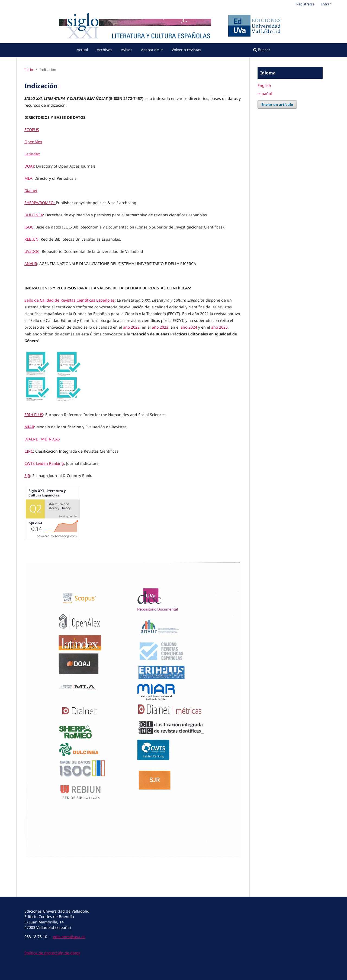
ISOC (29, 227)
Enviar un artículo (277, 104)
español (265, 94)
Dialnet (31, 190)
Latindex (32, 154)
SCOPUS (32, 130)
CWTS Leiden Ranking (44, 463)
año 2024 (189, 327)
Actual (82, 50)
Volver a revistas (186, 50)
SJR (27, 476)
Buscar (262, 50)
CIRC (29, 451)
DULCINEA (34, 215)
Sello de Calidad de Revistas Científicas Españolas (70, 300)
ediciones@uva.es (69, 937)
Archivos (105, 50)
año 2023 (160, 327)
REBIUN (31, 239)
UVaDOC (32, 251)
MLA (28, 178)
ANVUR (31, 264)
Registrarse (305, 4)
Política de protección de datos (52, 953)
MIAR (29, 427)
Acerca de (150, 50)
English (264, 85)
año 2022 (131, 327)
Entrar (326, 4)
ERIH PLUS (34, 415)
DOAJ (29, 166)
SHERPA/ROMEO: (40, 203)
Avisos (127, 50)
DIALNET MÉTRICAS (42, 439)
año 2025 (219, 327)
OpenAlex (33, 142)
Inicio (29, 70)
